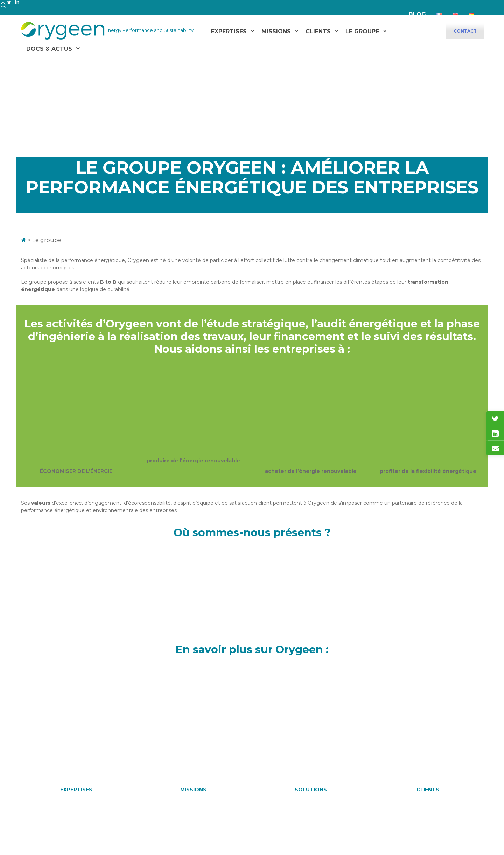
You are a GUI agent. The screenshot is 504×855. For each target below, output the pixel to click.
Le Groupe (362, 31)
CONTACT (465, 31)
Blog (417, 14)
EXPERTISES (76, 790)
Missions (276, 31)
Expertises (229, 31)
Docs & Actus (49, 49)
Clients (318, 31)
